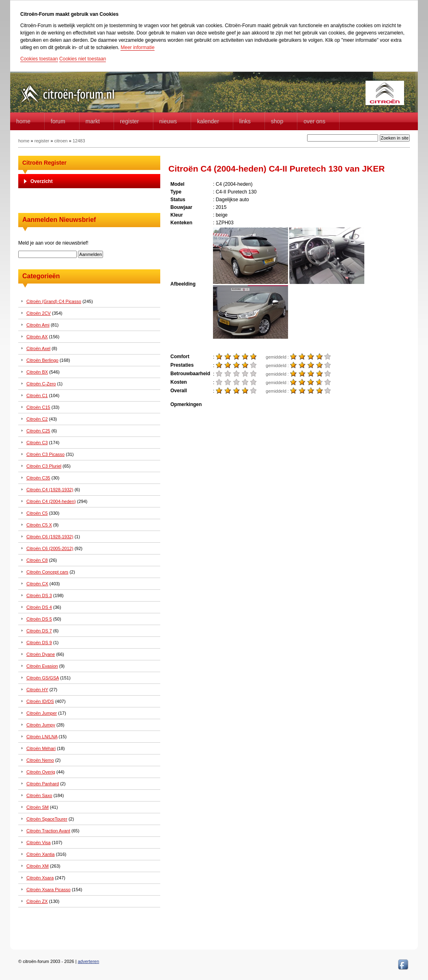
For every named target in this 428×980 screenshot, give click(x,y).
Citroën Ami (38, 325)
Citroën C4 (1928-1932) (50, 490)
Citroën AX (37, 337)
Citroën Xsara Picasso (48, 890)
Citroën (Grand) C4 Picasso (54, 301)
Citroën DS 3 (39, 595)
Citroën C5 (37, 513)
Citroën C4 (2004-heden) (51, 501)
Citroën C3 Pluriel (44, 466)
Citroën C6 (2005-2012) (50, 548)
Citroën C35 (38, 478)
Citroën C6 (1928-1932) (50, 537)
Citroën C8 (37, 560)
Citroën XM (38, 866)
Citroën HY (37, 690)
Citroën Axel (38, 348)
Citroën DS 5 (39, 619)
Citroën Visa (39, 842)
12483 (79, 141)
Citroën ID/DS (40, 701)
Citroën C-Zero (41, 384)
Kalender (208, 121)
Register (130, 121)
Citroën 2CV (39, 313)
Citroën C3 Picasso (45, 454)
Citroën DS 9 (39, 643)
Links (245, 121)
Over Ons (314, 121)
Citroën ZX (37, 901)
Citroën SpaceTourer (47, 819)
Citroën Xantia (41, 854)
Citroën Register (44, 163)
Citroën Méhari (41, 748)
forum (58, 121)
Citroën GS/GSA (43, 678)
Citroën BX (37, 372)
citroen (61, 141)
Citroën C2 (37, 419)
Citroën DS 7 (39, 631)
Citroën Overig (41, 772)
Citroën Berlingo (42, 360)
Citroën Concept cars (47, 572)
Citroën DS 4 (39, 607)
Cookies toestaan (39, 59)
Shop (277, 121)
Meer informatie (137, 47)
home (23, 121)
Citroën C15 (38, 407)
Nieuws (168, 121)
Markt (93, 121)
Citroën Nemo (40, 760)
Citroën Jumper (42, 713)
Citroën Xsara (40, 878)
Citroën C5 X (39, 525)
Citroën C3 (37, 443)
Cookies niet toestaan (83, 59)
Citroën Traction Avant (48, 831)
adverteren (89, 961)
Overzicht (42, 181)
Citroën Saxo (39, 795)
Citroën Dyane (41, 654)
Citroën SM (38, 807)
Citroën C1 (37, 395)
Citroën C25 (38, 431)
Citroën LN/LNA (42, 737)
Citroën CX (37, 584)
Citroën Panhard (43, 784)
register (42, 141)
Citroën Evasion (42, 666)
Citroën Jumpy (41, 725)
